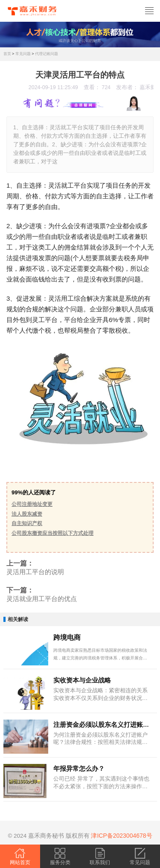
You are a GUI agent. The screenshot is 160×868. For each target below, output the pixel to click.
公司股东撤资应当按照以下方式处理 (52, 533)
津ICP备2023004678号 (121, 836)
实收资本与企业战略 (82, 680)
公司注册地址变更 (32, 504)
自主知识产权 (27, 523)
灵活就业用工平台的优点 (42, 599)
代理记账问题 (47, 54)
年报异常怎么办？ (79, 768)
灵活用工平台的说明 (35, 572)
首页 (7, 54)
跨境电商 (67, 637)
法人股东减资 (27, 514)
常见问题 (23, 54)
